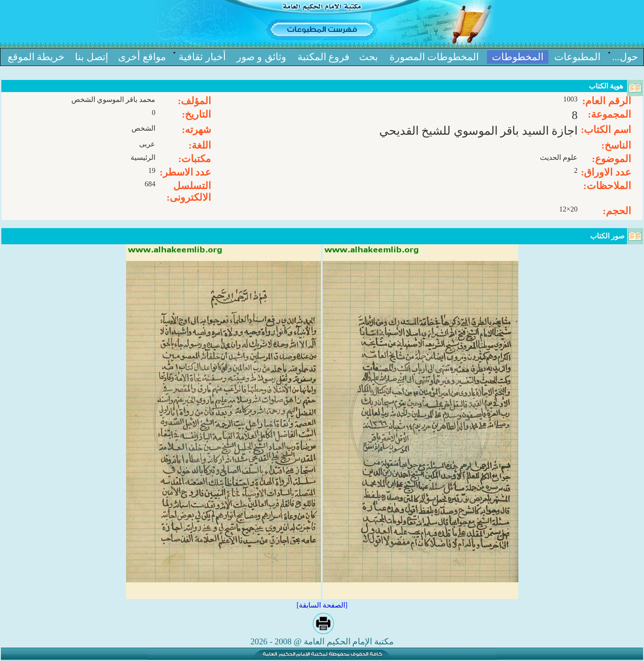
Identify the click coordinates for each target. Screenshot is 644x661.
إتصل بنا (92, 57)
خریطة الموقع (36, 57)
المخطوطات (518, 57)
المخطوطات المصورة (434, 57)
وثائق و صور (261, 57)
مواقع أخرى (142, 57)
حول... (625, 57)
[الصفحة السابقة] (322, 605)
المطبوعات (577, 57)
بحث (368, 57)
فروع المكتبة (324, 57)
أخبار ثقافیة (202, 57)
